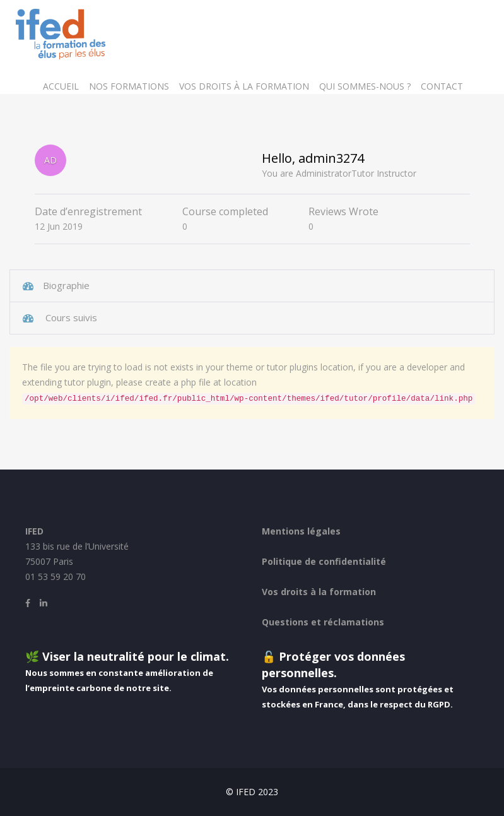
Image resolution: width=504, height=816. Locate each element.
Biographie (66, 285)
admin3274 (331, 158)
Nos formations (129, 86)
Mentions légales (301, 531)
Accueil (61, 86)
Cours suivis (70, 317)
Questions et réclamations (323, 622)
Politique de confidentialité (324, 561)
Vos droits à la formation (244, 86)
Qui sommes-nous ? (365, 86)
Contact (442, 86)
